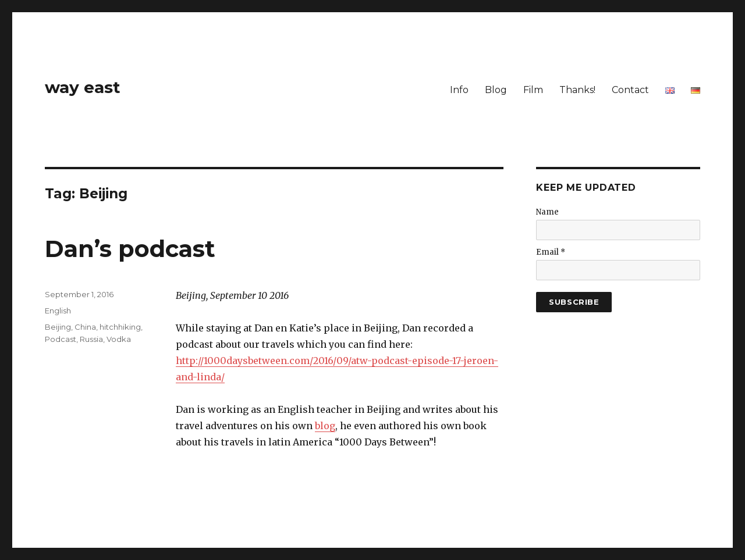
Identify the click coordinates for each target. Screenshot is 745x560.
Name (547, 212)
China (85, 327)
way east (83, 87)
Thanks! (577, 90)
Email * (551, 252)
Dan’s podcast (130, 249)
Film (533, 90)
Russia (91, 339)
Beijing (58, 327)
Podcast (61, 339)
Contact (630, 90)
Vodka (119, 339)
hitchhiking (120, 327)
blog (325, 426)
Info (459, 90)
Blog (496, 90)
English (58, 311)
